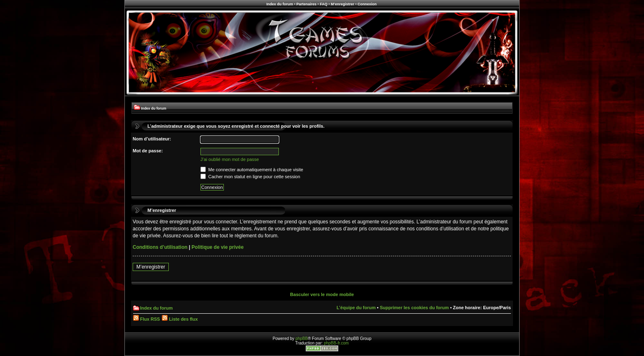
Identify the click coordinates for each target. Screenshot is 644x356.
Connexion (367, 4)
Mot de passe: (148, 151)
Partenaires (307, 4)
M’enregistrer (342, 4)
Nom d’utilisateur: (152, 139)
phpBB (301, 339)
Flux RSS (146, 319)
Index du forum (279, 4)
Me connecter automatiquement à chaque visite (252, 170)
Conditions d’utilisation (160, 247)
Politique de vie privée (217, 247)
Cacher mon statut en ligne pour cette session (250, 177)
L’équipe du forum (356, 308)
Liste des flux (180, 319)
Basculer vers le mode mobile (322, 294)
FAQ (324, 4)
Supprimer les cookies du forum (414, 308)
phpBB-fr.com (337, 343)
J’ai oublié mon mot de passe (230, 159)
